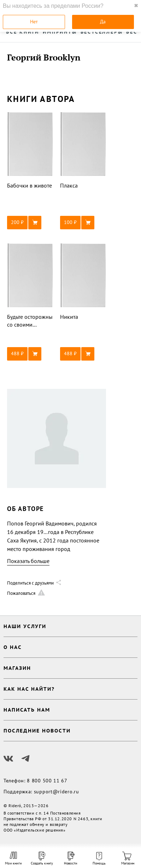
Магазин (128, 859)
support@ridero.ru (57, 792)
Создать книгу (42, 859)
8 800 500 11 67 (47, 781)
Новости (70, 859)
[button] (30, 223)
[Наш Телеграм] (25, 759)
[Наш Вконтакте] (8, 759)
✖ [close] (136, 6)
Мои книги (13, 858)
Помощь (99, 859)
